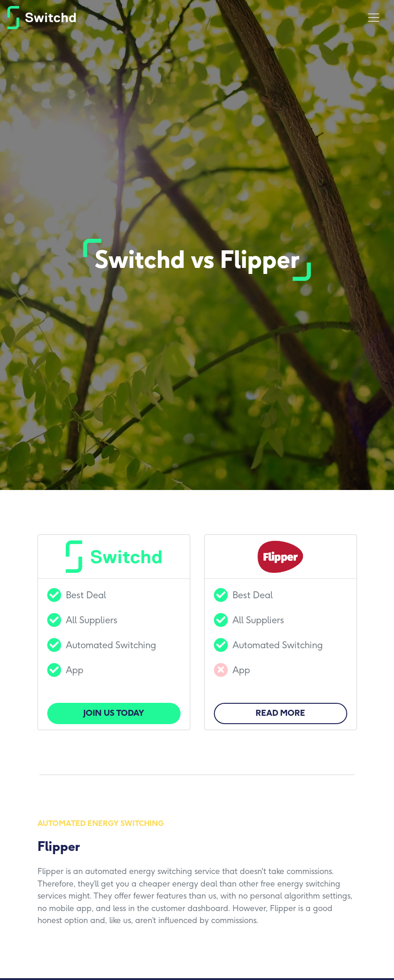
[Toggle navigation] (374, 18)
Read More (280, 713)
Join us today (114, 713)
